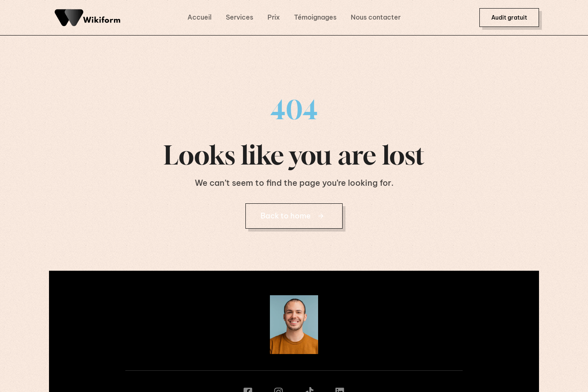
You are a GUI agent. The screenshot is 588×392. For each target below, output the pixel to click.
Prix (274, 17)
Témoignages (315, 17)
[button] (509, 18)
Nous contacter (376, 17)
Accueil (199, 17)
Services (239, 17)
